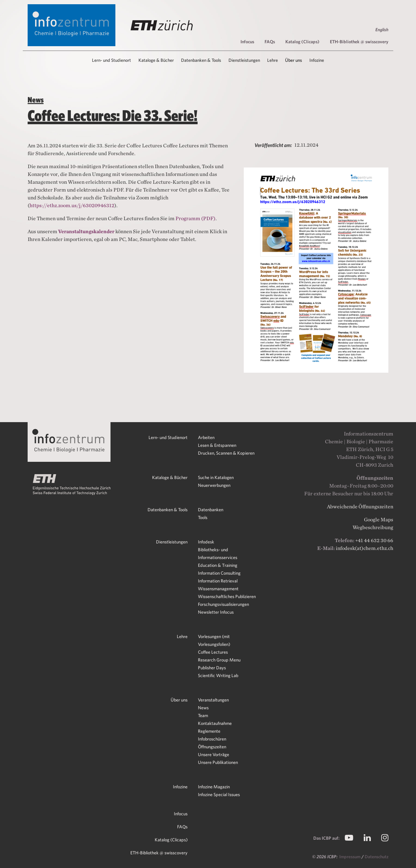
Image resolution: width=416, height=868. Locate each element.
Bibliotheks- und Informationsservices (218, 554)
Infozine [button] (317, 60)
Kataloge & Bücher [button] (156, 60)
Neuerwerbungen (214, 485)
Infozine (180, 787)
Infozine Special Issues (219, 795)
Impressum (350, 857)
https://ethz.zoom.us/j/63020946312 (72, 205)
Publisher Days (212, 668)
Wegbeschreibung (373, 527)
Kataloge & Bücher (170, 477)
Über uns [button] (293, 60)
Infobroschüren (212, 739)
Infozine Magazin (214, 787)
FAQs (270, 42)
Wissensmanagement (218, 589)
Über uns (179, 700)
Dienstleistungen (172, 542)
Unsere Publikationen (218, 762)
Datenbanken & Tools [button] (201, 60)
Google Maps (379, 520)
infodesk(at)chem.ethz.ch (364, 548)
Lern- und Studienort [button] (111, 60)
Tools (203, 517)
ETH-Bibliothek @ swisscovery (359, 42)
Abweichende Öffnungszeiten (360, 507)
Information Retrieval (218, 581)
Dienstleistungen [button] (244, 60)
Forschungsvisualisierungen (223, 604)
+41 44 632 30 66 (374, 540)
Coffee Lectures (213, 652)
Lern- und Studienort (168, 437)
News (203, 708)
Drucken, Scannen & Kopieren (226, 453)
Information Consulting (219, 573)
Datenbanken (211, 510)
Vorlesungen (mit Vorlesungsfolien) (214, 640)
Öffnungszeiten (212, 747)
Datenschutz (377, 857)
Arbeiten (206, 437)
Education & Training (218, 565)
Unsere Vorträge (214, 754)
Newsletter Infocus (216, 612)
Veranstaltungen (213, 700)
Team (203, 715)
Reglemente (209, 731)
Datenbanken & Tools (168, 510)
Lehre (182, 636)
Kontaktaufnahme (215, 723)
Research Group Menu (219, 660)
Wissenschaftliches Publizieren (227, 596)
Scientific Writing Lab (218, 675)
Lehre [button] (273, 60)
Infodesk (206, 542)
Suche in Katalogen (216, 477)
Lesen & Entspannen (217, 445)
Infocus (247, 42)
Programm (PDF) (195, 218)
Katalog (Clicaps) (302, 42)
